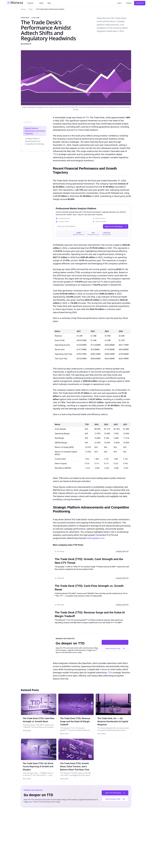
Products (31, 3)
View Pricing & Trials (115, 648)
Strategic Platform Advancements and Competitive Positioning (34, 141)
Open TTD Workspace (115, 642)
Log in (119, 3)
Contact (129, 3)
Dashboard (140, 3)
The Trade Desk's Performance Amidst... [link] (51, 9)
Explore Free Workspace (116, 226)
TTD (87, 117)
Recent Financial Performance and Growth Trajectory (35, 131)
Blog (49, 3)
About (41, 3)
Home (23, 9)
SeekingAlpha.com (96, 538)
